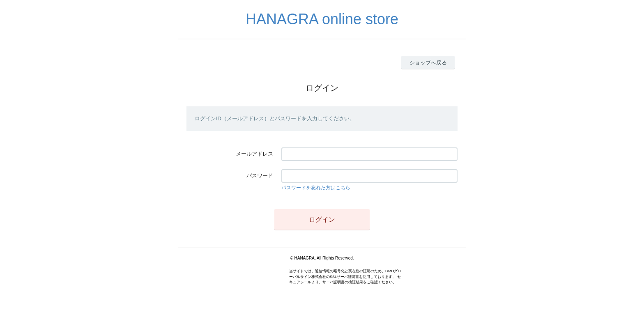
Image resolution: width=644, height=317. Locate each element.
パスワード (260, 176)
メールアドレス (254, 154)
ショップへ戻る (428, 63)
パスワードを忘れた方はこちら (316, 188)
